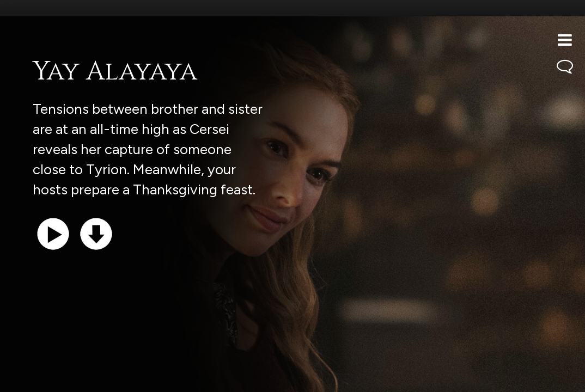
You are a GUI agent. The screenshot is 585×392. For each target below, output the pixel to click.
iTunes (146, 378)
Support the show (60, 378)
